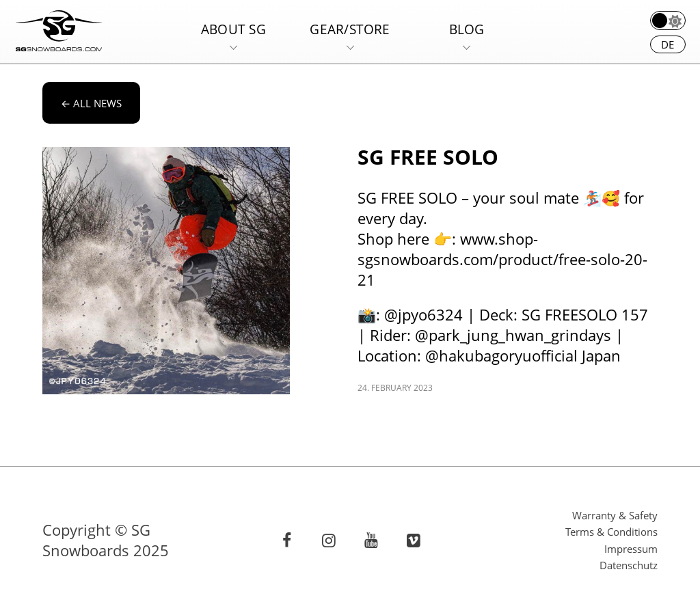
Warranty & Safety (615, 515)
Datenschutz (629, 565)
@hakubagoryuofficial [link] (501, 356)
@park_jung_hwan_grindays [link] (513, 335)
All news (91, 103)
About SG (233, 29)
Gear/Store (350, 29)
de (668, 44)
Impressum (631, 549)
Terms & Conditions (611, 532)
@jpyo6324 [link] (423, 315)
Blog (467, 29)
